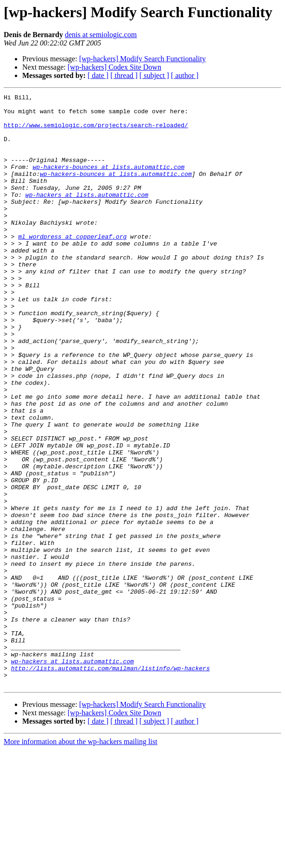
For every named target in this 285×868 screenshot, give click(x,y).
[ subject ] (154, 75)
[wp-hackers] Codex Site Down (114, 67)
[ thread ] (124, 75)
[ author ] (185, 75)
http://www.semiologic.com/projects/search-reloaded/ (96, 132)
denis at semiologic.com (101, 35)
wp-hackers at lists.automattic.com (87, 215)
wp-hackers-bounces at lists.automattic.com (108, 182)
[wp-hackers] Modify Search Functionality (142, 59)
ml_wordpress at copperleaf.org (72, 266)
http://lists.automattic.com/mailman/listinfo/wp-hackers (111, 784)
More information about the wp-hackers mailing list (80, 860)
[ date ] (98, 75)
